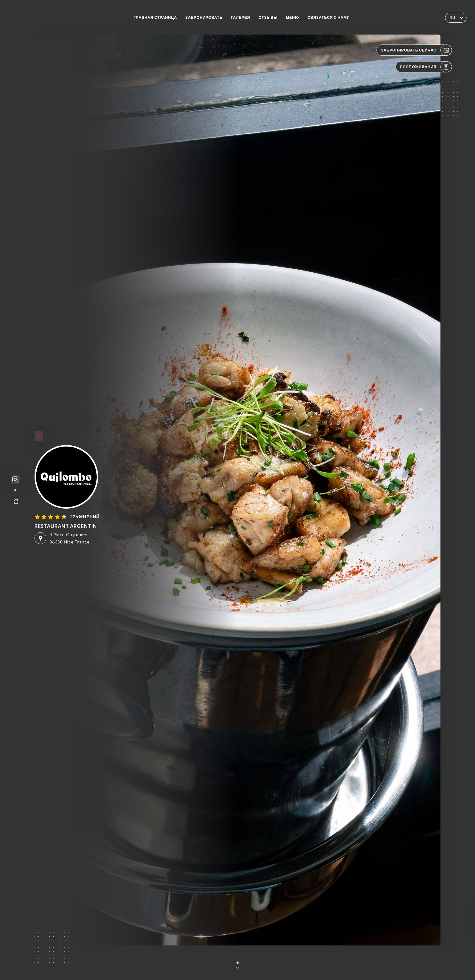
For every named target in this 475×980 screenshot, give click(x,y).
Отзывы (268, 17)
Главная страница (155, 17)
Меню (293, 17)
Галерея (241, 17)
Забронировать (204, 17)
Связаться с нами (329, 17)
